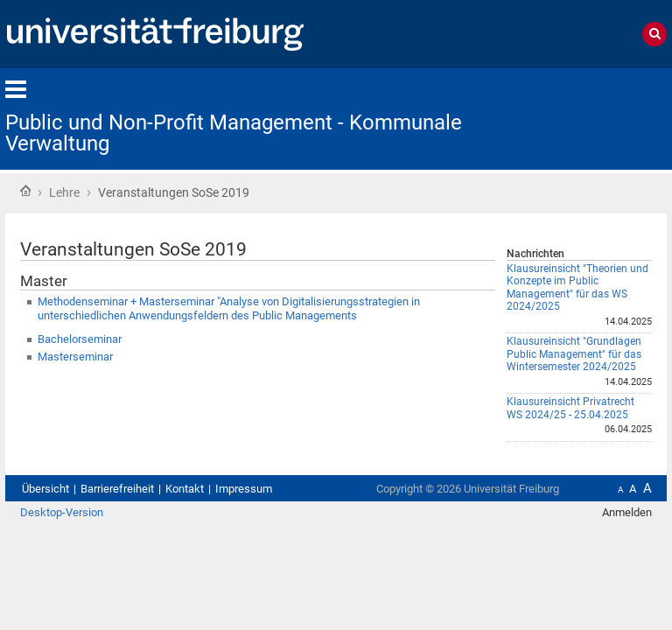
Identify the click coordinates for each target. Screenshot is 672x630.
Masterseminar (75, 357)
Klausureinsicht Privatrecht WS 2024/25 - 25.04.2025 (570, 408)
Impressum (244, 489)
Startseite (25, 191)
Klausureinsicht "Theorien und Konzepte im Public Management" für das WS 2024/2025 (577, 288)
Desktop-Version (62, 512)
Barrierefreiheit (117, 489)
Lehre (64, 192)
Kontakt (185, 489)
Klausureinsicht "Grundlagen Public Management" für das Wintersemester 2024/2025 (574, 354)
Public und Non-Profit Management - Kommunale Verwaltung (234, 133)
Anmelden (627, 512)
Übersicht (45, 489)
